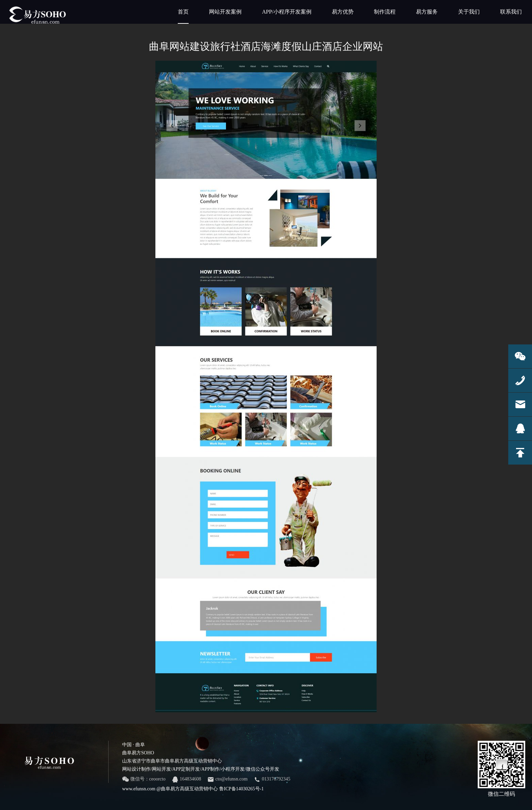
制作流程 (385, 12)
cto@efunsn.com (227, 779)
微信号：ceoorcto (144, 779)
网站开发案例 (225, 12)
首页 (183, 16)
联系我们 (511, 12)
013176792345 (272, 779)
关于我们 (469, 12)
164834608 (186, 779)
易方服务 (427, 12)
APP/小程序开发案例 (287, 12)
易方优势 (343, 12)
